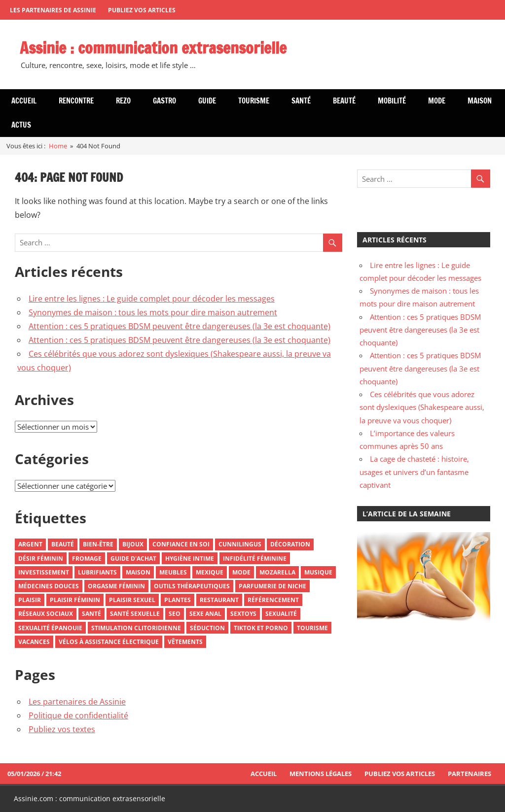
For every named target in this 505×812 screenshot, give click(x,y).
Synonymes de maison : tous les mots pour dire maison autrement (153, 312)
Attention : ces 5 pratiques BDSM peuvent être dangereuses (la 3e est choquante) (180, 326)
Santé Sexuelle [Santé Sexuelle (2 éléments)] (135, 614)
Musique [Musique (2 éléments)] (318, 572)
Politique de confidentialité (78, 715)
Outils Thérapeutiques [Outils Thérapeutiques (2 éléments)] (192, 586)
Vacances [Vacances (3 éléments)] (34, 642)
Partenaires (469, 774)
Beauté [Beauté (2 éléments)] (63, 544)
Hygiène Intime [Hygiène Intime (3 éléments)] (190, 558)
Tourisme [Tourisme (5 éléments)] (312, 628)
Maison (480, 101)
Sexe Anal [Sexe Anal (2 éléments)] (205, 614)
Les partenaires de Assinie (53, 10)
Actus (21, 125)
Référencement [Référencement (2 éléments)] (273, 600)
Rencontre (76, 101)
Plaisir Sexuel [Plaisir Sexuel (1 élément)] (132, 600)
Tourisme (254, 101)
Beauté (344, 101)
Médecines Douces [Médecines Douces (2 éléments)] (49, 586)
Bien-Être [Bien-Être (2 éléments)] (98, 544)
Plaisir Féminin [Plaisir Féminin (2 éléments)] (75, 600)
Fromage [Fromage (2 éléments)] (87, 558)
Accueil (24, 101)
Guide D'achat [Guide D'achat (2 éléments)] (133, 558)
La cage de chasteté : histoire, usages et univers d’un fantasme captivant (414, 472)
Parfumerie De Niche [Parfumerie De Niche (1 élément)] (272, 586)
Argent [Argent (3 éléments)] (30, 544)
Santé (301, 101)
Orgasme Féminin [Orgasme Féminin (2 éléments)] (116, 586)
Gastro (164, 101)
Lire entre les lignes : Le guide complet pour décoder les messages (152, 299)
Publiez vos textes (62, 729)
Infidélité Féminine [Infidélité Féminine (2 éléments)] (255, 558)
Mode (437, 101)
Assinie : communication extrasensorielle (153, 48)
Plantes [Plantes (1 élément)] (178, 600)
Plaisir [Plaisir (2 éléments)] (30, 600)
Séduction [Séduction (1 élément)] (207, 628)
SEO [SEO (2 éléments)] (175, 614)
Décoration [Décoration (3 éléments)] (290, 544)
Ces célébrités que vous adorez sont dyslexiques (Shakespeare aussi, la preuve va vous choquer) (422, 407)
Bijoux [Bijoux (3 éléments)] (133, 544)
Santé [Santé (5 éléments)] (91, 614)
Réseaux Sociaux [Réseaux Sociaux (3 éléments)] (46, 614)
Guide (207, 101)
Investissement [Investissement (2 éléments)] (44, 572)
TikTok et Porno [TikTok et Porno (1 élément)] (261, 628)
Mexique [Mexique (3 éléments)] (210, 572)
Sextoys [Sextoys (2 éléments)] (243, 614)
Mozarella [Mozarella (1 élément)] (277, 572)
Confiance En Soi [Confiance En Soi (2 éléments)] (181, 544)
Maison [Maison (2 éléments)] (138, 572)
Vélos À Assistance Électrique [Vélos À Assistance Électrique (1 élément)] (109, 642)
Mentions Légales (321, 774)
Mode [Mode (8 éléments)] (241, 572)
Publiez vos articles (142, 10)
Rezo (123, 101)
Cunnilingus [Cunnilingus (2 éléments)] (240, 544)
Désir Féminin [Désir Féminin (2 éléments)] (41, 558)
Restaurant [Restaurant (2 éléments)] (219, 600)
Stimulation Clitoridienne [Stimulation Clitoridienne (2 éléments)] (136, 628)
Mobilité (392, 101)
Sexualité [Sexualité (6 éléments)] (281, 614)
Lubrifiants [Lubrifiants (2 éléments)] (97, 572)
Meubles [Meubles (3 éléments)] (173, 572)
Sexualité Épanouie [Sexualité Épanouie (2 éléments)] (50, 628)
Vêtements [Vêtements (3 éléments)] (185, 642)
